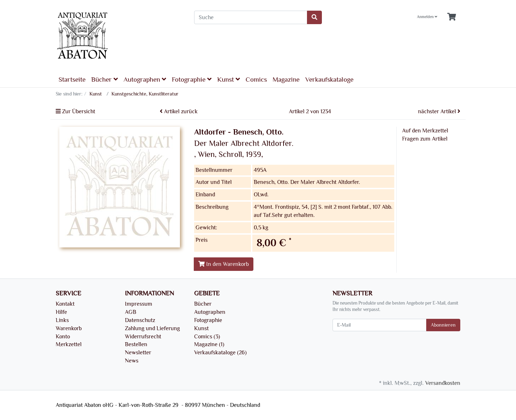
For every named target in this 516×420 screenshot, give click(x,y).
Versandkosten (443, 383)
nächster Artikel (439, 111)
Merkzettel (69, 344)
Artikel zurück (179, 111)
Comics (256, 80)
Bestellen (136, 344)
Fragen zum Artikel (425, 139)
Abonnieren (443, 325)
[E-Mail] (380, 325)
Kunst (229, 79)
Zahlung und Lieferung (152, 328)
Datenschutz (140, 320)
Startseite (72, 80)
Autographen (145, 79)
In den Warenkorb (224, 264)
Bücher (105, 79)
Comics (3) (207, 337)
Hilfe (61, 312)
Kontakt (65, 304)
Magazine (286, 80)
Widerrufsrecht (143, 337)
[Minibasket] (452, 17)
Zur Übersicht (75, 111)
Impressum (139, 304)
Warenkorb (69, 328)
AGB (131, 312)
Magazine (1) (209, 344)
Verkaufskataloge (329, 80)
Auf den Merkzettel (425, 131)
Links (62, 320)
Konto (63, 337)
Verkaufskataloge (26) (220, 353)
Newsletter (138, 353)
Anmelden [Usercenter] (427, 17)
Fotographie (192, 79)
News (132, 361)
